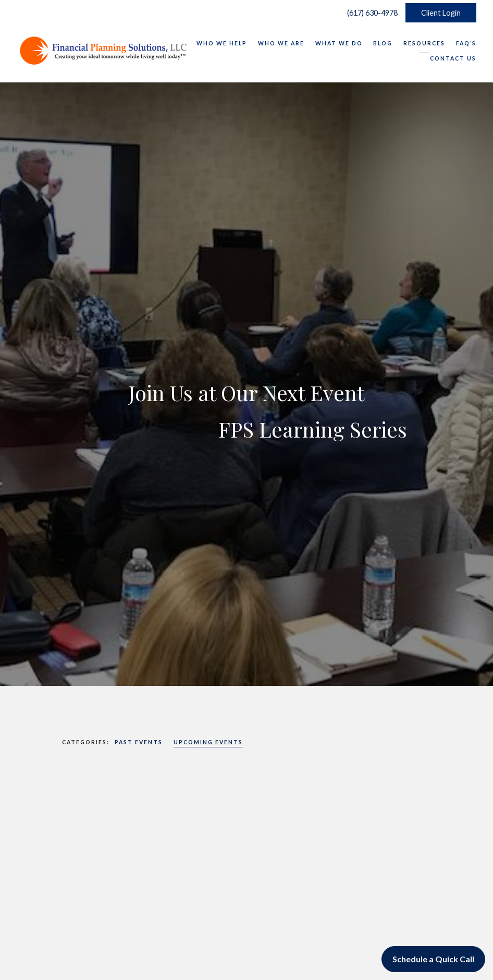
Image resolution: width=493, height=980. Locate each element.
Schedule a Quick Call (433, 959)
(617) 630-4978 (370, 13)
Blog (383, 43)
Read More (83, 931)
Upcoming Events (208, 742)
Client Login (441, 13)
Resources (424, 43)
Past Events (139, 742)
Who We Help (222, 43)
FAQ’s (466, 43)
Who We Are (281, 43)
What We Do (339, 43)
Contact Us (453, 58)
